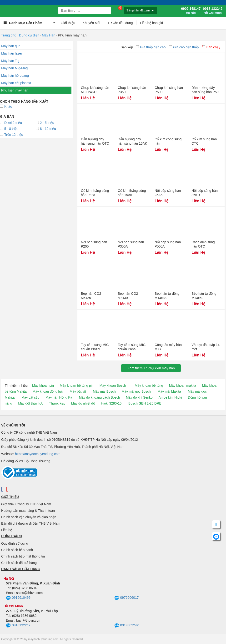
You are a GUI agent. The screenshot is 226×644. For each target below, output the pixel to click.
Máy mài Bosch (104, 391)
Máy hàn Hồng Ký (59, 397)
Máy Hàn (49, 35)
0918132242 (18, 626)
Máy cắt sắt (30, 397)
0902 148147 (191, 11)
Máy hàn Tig (10, 61)
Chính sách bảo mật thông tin (23, 556)
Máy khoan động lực (48, 391)
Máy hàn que (11, 46)
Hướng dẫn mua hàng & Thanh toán (28, 511)
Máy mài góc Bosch (136, 391)
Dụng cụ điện (29, 35)
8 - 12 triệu (46, 129)
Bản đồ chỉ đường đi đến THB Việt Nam (31, 523)
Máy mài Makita (169, 391)
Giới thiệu (68, 23)
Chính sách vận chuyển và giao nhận (29, 517)
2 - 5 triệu (45, 123)
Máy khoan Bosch (113, 385)
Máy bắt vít (78, 391)
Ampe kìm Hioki (170, 397)
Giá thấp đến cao (151, 47)
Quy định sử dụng (15, 543)
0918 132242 (213, 11)
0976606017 (127, 598)
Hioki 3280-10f (112, 403)
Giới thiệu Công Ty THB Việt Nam (26, 504)
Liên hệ (7, 530)
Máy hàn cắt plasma (16, 83)
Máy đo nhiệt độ (83, 403)
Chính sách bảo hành (17, 550)
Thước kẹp (57, 403)
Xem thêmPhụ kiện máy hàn (151, 368)
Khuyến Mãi (91, 23)
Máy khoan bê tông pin (77, 385)
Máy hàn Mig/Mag (14, 68)
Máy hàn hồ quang (15, 76)
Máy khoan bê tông (149, 385)
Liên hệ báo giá (151, 23)
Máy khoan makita (183, 385)
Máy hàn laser (12, 53)
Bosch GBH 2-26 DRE (145, 403)
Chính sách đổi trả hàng (19, 563)
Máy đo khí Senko (139, 397)
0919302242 (127, 626)
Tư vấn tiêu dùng (120, 23)
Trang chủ (9, 35)
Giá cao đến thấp (184, 47)
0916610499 (18, 598)
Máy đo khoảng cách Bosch (99, 397)
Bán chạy (211, 47)
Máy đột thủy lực (31, 403)
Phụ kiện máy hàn (15, 90)
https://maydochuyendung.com (38, 454)
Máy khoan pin (43, 385)
